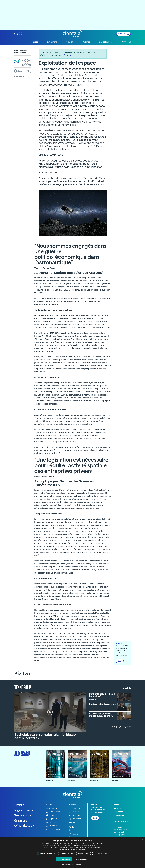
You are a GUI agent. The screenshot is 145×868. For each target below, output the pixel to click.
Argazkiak (52, 819)
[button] (16, 34)
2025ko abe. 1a (73, 780)
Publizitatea (118, 812)
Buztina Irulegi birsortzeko (103, 704)
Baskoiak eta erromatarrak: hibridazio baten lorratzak (45, 736)
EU (23, 60)
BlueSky (73, 834)
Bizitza (19, 805)
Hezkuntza (74, 808)
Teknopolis (23, 687)
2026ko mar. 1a (51, 780)
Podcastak (52, 826)
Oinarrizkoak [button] (106, 42)
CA (26, 64)
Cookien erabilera (121, 821)
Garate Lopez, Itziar (20, 53)
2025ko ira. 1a (94, 780)
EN (23, 64)
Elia (92, 52)
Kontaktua (117, 825)
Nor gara (117, 808)
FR (30, 60)
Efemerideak (76, 815)
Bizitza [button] (37, 42)
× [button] (143, 840)
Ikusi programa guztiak (121, 727)
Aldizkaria (123, 34)
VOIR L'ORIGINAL (66, 55)
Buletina (126, 42)
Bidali (120, 661)
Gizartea (21, 820)
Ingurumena (24, 810)
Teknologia (23, 815)
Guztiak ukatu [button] (82, 859)
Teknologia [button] (72, 42)
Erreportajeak (53, 829)
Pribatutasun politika (119, 817)
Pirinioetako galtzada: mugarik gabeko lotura (101, 715)
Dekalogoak (75, 812)
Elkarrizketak (53, 812)
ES (26, 60)
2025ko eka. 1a (117, 780)
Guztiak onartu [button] (64, 859)
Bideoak (51, 822)
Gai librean (75, 819)
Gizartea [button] (88, 42)
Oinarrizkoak (24, 826)
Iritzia (50, 815)
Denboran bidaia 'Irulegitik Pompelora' (103, 695)
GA (30, 64)
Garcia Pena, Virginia (21, 51)
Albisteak (52, 808)
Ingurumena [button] (54, 42)
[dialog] (72, 853)
